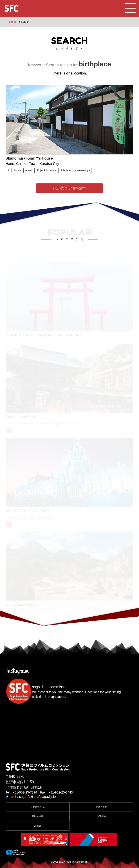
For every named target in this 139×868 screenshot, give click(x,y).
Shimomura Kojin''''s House (29, 158)
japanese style (82, 170)
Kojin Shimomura (47, 170)
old (9, 170)
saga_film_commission (50, 687)
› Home (12, 22)
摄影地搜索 (38, 816)
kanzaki (29, 170)
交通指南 (101, 816)
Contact (38, 826)
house (18, 170)
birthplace (65, 170)
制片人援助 (101, 807)
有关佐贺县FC (37, 807)
